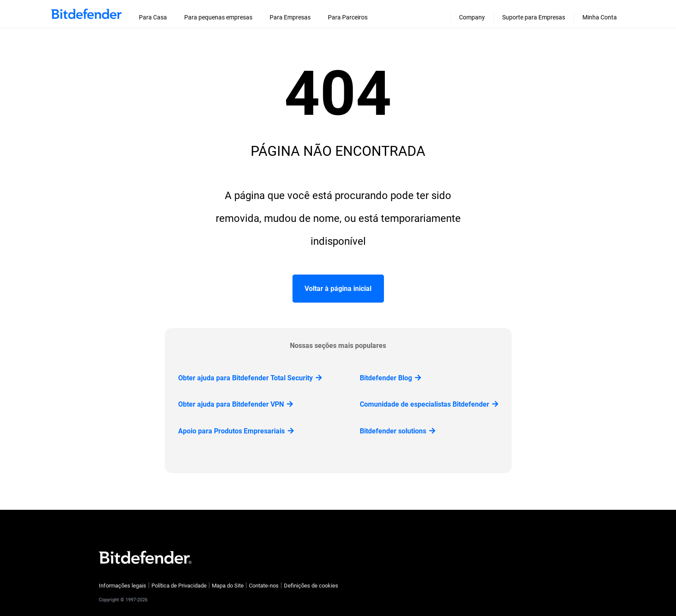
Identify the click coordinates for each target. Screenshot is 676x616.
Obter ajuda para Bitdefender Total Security (250, 378)
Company (472, 17)
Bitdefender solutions (398, 431)
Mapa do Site (228, 586)
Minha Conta (600, 17)
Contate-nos (264, 586)
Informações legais (123, 586)
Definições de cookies (311, 586)
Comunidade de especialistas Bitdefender (429, 404)
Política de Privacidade (179, 586)
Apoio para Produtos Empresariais (236, 431)
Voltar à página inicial (338, 289)
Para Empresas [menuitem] (290, 17)
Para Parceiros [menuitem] (348, 17)
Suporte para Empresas (534, 17)
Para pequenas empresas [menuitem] (218, 17)
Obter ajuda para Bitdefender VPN (236, 404)
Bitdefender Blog (390, 378)
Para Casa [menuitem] (153, 17)
